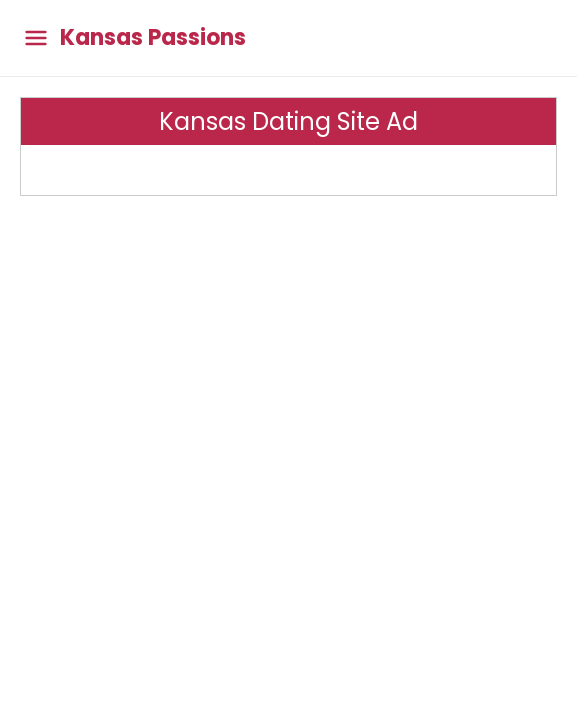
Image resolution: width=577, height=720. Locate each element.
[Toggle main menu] (36, 38)
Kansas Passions (153, 38)
